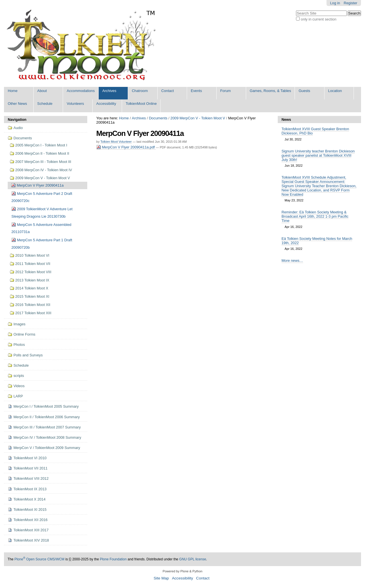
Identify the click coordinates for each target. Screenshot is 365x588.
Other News (17, 104)
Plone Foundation (113, 559)
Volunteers (75, 104)
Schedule (45, 104)
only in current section (319, 19)
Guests (304, 91)
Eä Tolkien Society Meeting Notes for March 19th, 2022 (317, 241)
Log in (335, 3)
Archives (109, 91)
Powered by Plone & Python (182, 571)
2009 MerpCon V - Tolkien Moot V (198, 118)
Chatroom (140, 91)
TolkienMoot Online (141, 104)
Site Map (161, 578)
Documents (158, 118)
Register (350, 3)
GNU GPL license (192, 559)
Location (335, 91)
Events (196, 91)
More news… (292, 261)
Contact (168, 91)
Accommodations (81, 91)
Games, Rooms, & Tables (270, 91)
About (42, 91)
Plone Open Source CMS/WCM (39, 559)
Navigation (17, 120)
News (286, 120)
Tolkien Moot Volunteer (116, 142)
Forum (225, 91)
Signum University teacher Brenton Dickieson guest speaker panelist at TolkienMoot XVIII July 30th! (318, 155)
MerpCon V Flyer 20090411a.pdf (126, 147)
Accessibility (106, 104)
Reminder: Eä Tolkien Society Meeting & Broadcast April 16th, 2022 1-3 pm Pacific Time (315, 216)
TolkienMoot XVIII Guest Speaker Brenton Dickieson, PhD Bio (315, 131)
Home (13, 91)
